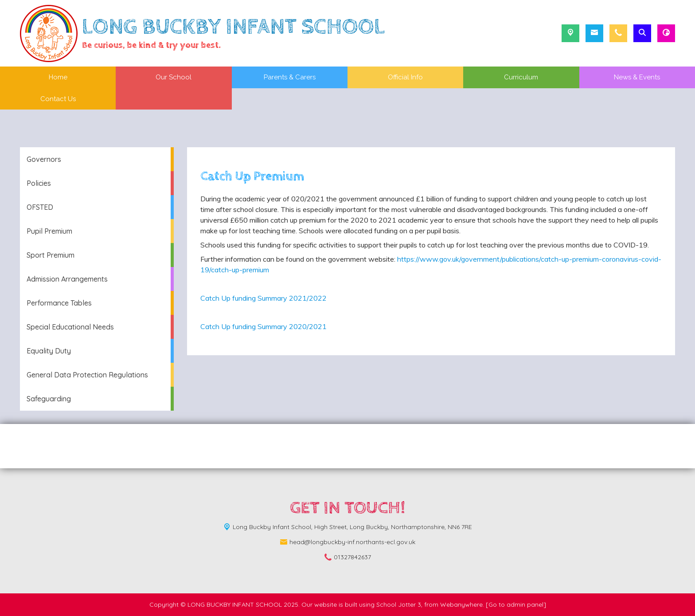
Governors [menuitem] (44, 159)
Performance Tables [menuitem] (59, 303)
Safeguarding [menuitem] (49, 399)
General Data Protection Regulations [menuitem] (87, 375)
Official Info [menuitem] (405, 77)
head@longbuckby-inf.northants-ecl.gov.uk (352, 542)
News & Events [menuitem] (637, 77)
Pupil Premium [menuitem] (49, 231)
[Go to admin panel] (516, 604)
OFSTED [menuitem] (40, 207)
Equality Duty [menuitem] (49, 351)
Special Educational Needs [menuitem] (70, 327)
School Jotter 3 (399, 604)
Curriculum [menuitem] (521, 77)
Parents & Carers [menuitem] (290, 77)
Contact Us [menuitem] (58, 99)
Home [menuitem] (58, 77)
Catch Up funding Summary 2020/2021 (264, 326)
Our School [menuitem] (174, 77)
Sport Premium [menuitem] (51, 255)
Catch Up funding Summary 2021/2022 (264, 298)
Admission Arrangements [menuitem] (67, 279)
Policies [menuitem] (39, 183)
